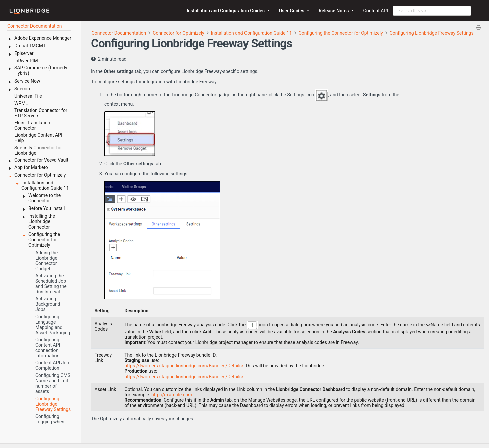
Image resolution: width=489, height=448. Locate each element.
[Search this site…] (432, 11)
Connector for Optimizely (178, 33)
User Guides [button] (292, 11)
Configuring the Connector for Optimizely (341, 33)
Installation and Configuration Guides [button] (226, 11)
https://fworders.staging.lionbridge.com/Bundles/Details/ (184, 366)
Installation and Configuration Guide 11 (252, 33)
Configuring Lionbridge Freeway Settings (432, 33)
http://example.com (172, 395)
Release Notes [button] (334, 11)
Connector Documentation (119, 33)
